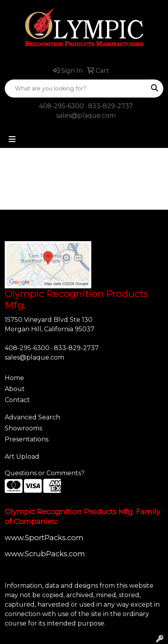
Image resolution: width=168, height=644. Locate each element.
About (15, 389)
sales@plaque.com (86, 115)
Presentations (27, 439)
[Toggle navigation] (12, 139)
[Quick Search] (76, 89)
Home (14, 378)
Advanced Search (32, 417)
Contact (17, 400)
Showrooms (23, 428)
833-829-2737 (111, 106)
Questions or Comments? (45, 473)
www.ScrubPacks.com (45, 554)
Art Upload (22, 457)
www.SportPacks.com (44, 538)
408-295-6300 (61, 106)
